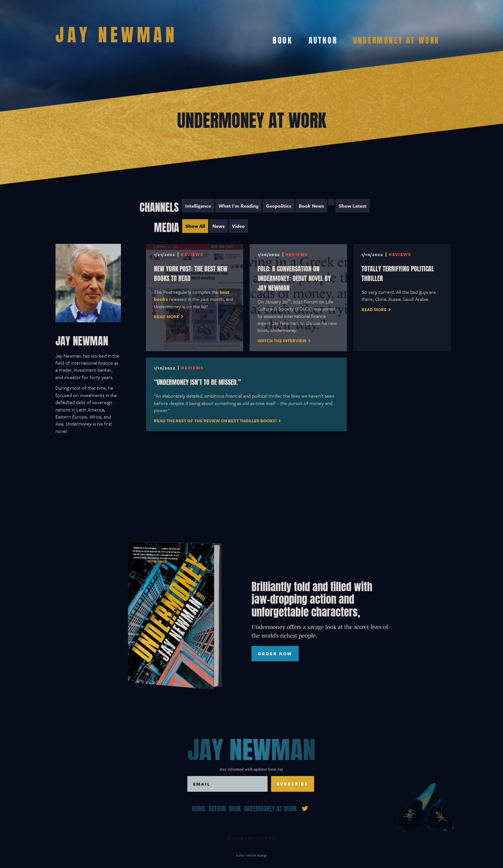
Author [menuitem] (323, 39)
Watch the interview (282, 341)
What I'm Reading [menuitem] (239, 206)
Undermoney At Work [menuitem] (396, 39)
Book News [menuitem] (311, 206)
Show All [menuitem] (195, 226)
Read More (166, 317)
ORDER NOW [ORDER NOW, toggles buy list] (275, 654)
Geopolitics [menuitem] (279, 206)
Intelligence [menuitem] (198, 206)
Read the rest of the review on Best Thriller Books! (215, 421)
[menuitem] (331, 202)
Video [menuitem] (238, 226)
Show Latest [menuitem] (353, 206)
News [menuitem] (218, 226)
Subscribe (293, 784)
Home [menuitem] (199, 808)
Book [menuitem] (282, 39)
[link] (305, 808)
